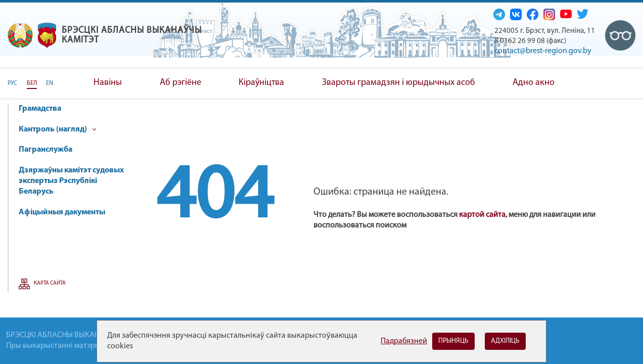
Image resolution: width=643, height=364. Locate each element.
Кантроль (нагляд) (58, 129)
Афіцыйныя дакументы (62, 212)
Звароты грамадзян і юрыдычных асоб (399, 83)
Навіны (108, 83)
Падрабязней (404, 341)
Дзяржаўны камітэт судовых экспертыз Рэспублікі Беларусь (71, 181)
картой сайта (482, 215)
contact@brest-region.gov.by (543, 51)
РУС (12, 83)
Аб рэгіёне (180, 83)
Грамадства (40, 109)
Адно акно (534, 83)
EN (50, 83)
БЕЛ (32, 83)
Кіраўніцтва (261, 83)
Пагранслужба (45, 150)
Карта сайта (50, 283)
